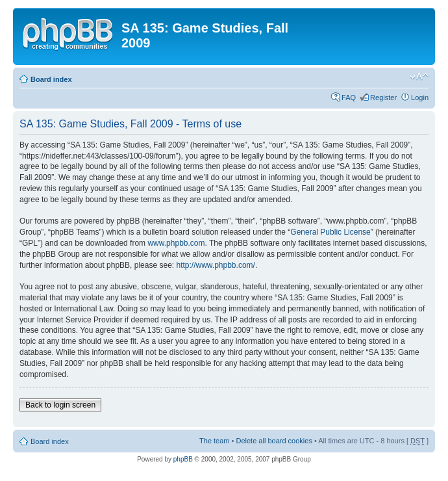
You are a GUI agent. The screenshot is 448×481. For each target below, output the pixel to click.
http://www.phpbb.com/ (215, 265)
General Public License (330, 232)
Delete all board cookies (274, 441)
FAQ (349, 97)
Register (383, 97)
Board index (51, 79)
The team (214, 441)
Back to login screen (60, 405)
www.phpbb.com (176, 243)
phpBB (183, 459)
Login (420, 97)
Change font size (419, 77)
